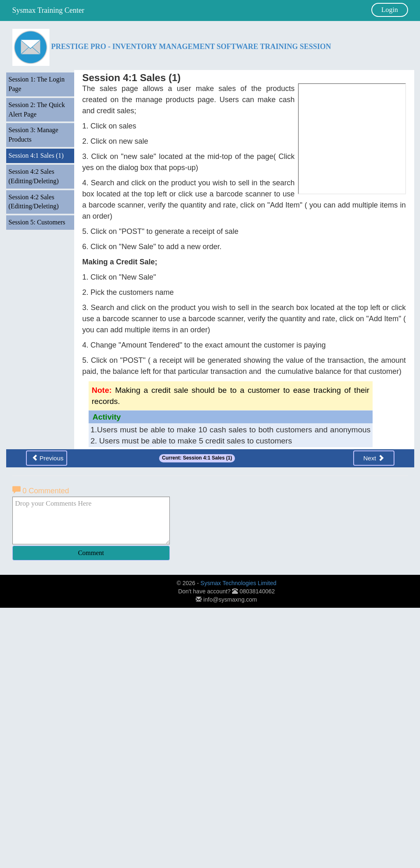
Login (390, 10)
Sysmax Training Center (48, 10)
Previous (48, 458)
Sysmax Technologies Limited (238, 583)
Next (373, 458)
